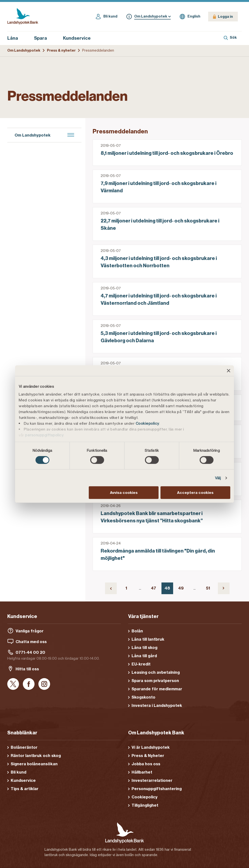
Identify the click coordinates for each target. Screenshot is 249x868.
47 (155, 589)
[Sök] (230, 38)
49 (182, 589)
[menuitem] (44, 149)
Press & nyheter (61, 50)
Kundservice (77, 38)
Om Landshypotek (24, 50)
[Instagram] (44, 684)
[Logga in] (223, 17)
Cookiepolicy (147, 423)
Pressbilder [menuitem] (22, 265)
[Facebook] (29, 684)
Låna (15, 38)
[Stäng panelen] (229, 371)
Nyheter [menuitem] (19, 229)
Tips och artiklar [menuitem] (29, 278)
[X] (13, 684)
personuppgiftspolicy (44, 435)
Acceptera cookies (195, 493)
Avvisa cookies (124, 493)
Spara (43, 38)
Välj (218, 478)
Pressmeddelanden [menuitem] (30, 241)
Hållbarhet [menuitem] (23, 186)
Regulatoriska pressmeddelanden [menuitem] (45, 253)
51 (210, 589)
